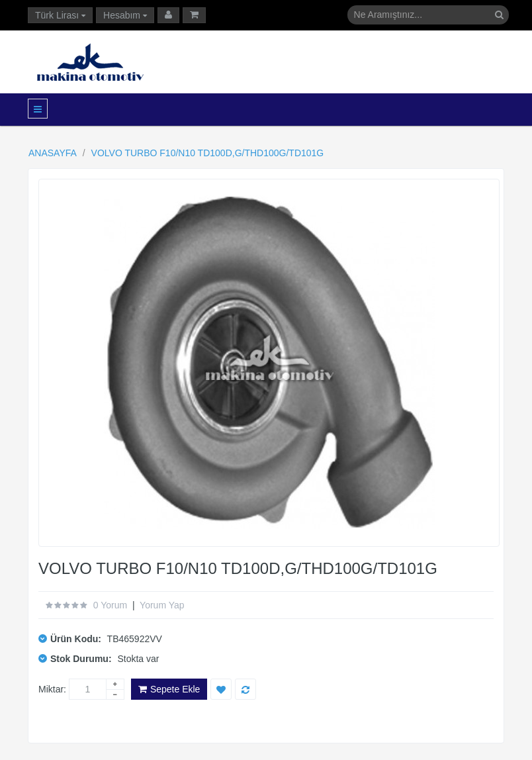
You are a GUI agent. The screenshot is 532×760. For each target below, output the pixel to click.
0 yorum (110, 605)
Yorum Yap (162, 605)
